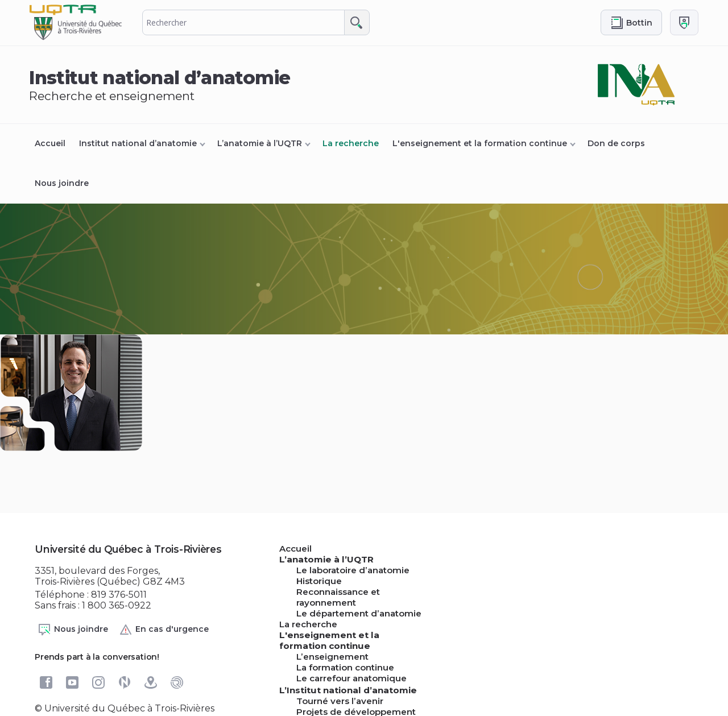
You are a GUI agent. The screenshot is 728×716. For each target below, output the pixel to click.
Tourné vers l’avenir (340, 701)
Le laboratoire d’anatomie (353, 570)
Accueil (50, 143)
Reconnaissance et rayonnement (338, 597)
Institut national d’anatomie (138, 143)
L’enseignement (332, 657)
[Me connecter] (684, 22)
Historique (319, 581)
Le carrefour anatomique (351, 678)
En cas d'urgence (164, 630)
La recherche (351, 143)
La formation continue (345, 667)
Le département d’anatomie (359, 613)
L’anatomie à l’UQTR (260, 143)
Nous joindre (62, 183)
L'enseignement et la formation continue (480, 143)
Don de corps (616, 143)
